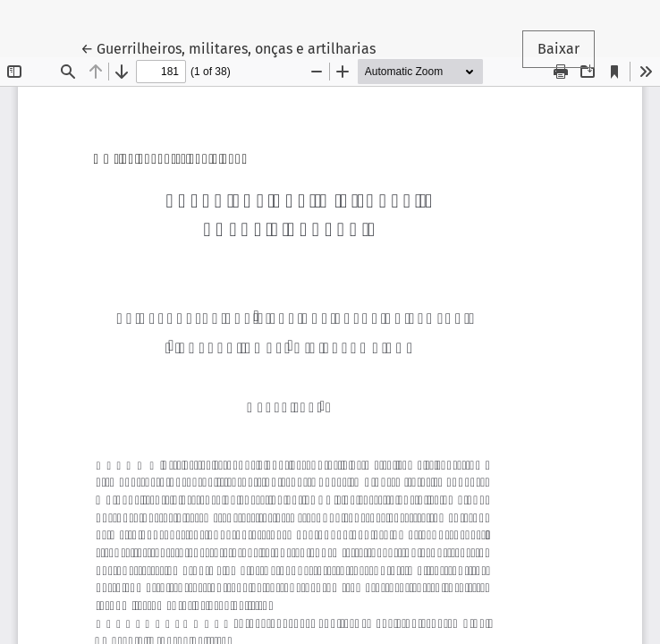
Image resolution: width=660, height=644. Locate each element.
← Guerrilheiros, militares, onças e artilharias (228, 47)
